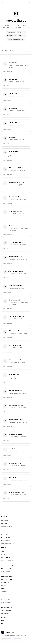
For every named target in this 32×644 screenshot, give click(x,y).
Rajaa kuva (4, 523)
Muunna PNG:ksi (6, 535)
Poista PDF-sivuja (6, 557)
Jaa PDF (3, 554)
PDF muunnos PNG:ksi (7, 563)
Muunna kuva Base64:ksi (8, 529)
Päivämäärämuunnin (7, 579)
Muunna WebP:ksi (6, 538)
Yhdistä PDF (4, 551)
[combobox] (6, 640)
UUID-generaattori (6, 594)
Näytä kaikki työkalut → (7, 543)
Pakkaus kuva (5, 520)
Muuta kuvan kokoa (7, 526)
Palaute (3, 623)
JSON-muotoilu (5, 582)
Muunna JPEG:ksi (6, 532)
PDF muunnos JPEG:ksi (7, 560)
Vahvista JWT (5, 591)
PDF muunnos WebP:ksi (8, 566)
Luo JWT (3, 585)
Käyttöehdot (5, 613)
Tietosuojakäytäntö (6, 610)
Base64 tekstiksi (6, 600)
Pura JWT (4, 588)
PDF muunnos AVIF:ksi (7, 569)
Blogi (3, 620)
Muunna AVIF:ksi (6, 541)
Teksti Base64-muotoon (7, 597)
